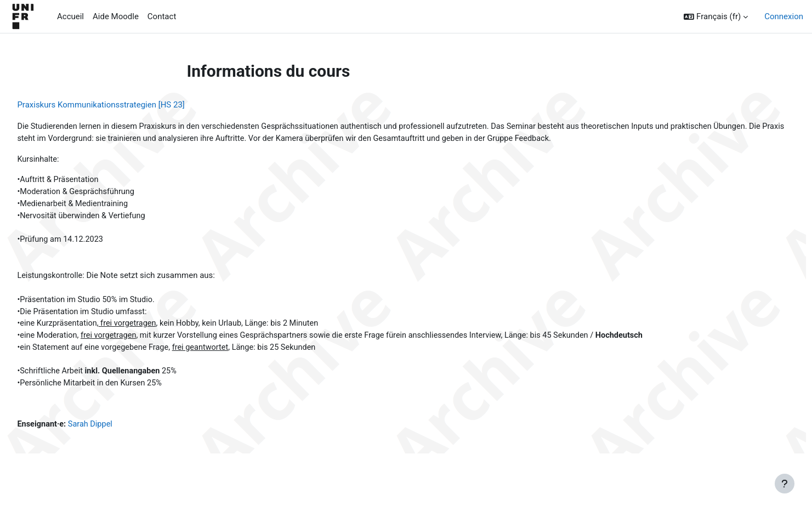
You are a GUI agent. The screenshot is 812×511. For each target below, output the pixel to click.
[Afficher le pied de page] (785, 484)
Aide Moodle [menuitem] (116, 16)
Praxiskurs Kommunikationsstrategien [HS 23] (125, 105)
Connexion (784, 16)
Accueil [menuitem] (70, 16)
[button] (716, 17)
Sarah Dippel (117, 433)
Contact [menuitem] (162, 16)
